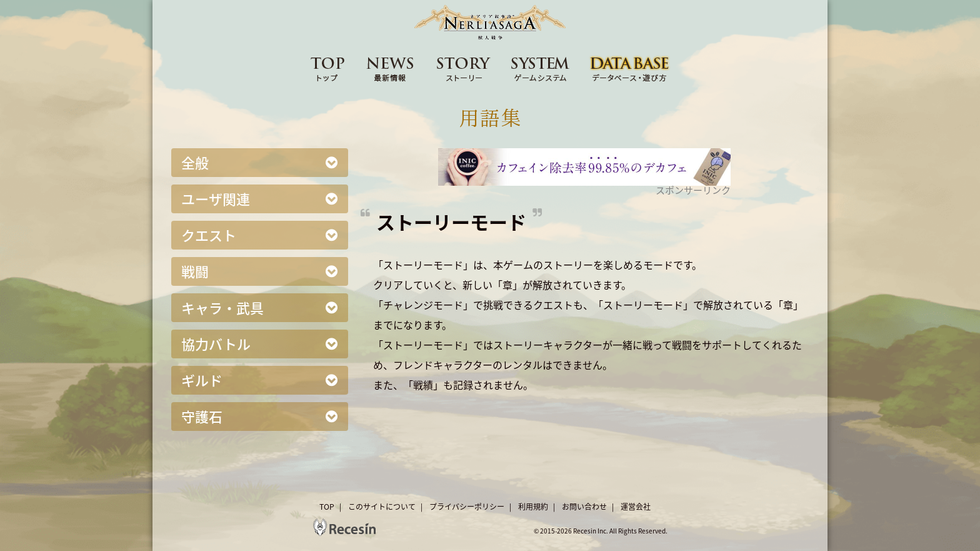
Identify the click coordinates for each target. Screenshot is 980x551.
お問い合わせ (584, 507)
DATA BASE (630, 68)
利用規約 (533, 507)
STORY (464, 68)
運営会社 (636, 507)
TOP (327, 68)
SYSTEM (541, 68)
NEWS (391, 68)
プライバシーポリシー (467, 507)
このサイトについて (382, 507)
